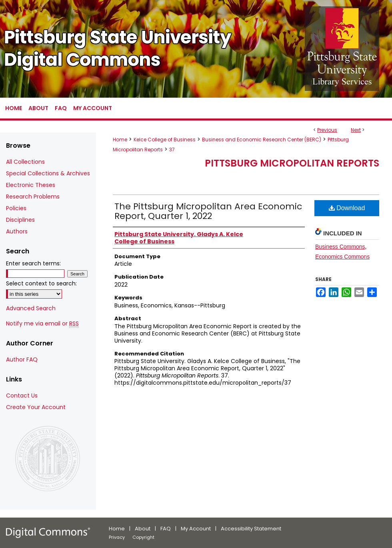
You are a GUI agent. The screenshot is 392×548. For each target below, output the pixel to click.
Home (120, 140)
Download (347, 208)
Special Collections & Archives (48, 173)
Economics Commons (342, 257)
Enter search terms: (33, 263)
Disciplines (20, 220)
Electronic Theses (31, 185)
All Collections (25, 162)
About (143, 529)
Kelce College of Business (165, 140)
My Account (196, 529)
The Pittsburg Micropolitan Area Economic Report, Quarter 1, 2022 (208, 211)
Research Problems (33, 197)
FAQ (166, 529)
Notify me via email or (42, 324)
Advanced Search (31, 308)
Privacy (117, 537)
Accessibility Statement (251, 529)
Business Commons (340, 247)
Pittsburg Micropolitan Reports (292, 163)
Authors (17, 231)
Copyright (143, 537)
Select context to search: (41, 283)
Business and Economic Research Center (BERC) (262, 140)
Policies (16, 208)
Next (356, 130)
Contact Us (22, 395)
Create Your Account (36, 407)
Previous (327, 130)
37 (172, 150)
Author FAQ (22, 359)
